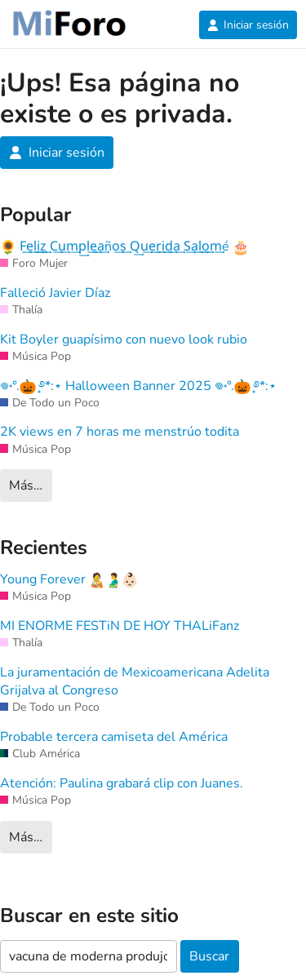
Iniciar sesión (248, 25)
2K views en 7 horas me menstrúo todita (120, 432)
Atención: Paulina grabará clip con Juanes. (122, 783)
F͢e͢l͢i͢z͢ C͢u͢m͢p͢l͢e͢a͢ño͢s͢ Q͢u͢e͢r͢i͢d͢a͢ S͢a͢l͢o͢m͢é (124, 246)
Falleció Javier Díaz (55, 293)
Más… (26, 486)
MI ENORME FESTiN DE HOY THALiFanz (120, 626)
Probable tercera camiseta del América (114, 737)
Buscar (209, 956)
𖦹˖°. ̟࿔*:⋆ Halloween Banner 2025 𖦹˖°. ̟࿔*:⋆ (138, 386)
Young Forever (69, 579)
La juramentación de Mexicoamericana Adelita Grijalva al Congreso (135, 681)
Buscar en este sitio (89, 916)
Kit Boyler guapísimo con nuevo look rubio (124, 339)
